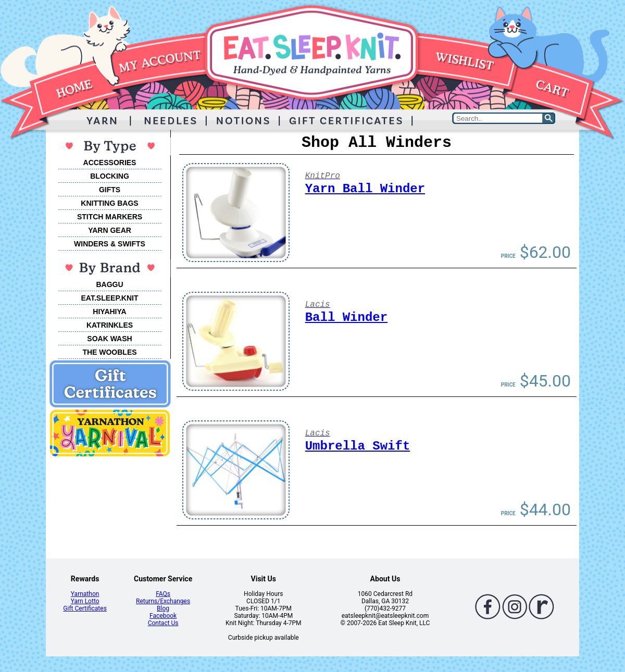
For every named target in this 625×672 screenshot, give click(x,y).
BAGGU (109, 284)
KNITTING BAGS (109, 203)
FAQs (163, 594)
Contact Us (163, 623)
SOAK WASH (109, 339)
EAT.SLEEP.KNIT (110, 298)
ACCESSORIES (110, 163)
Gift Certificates (85, 608)
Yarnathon (85, 594)
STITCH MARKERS (110, 217)
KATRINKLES (110, 325)
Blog (163, 608)
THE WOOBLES (109, 352)
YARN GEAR (110, 230)
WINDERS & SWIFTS (110, 244)
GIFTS (110, 190)
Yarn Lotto (85, 601)
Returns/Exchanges (163, 601)
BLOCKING (110, 176)
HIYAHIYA (109, 312)
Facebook (163, 616)
